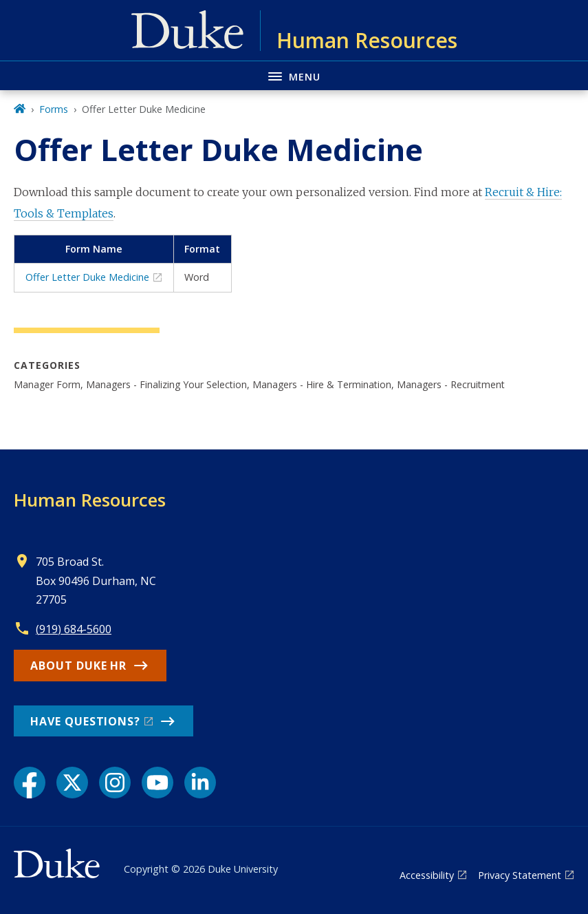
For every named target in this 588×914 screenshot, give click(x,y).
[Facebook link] (30, 783)
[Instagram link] (115, 783)
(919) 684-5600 (74, 629)
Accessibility (427, 875)
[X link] (72, 783)
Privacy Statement (520, 875)
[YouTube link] (157, 783)
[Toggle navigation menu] (294, 75)
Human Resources (90, 500)
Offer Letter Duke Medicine (87, 277)
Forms (54, 109)
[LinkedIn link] (200, 783)
